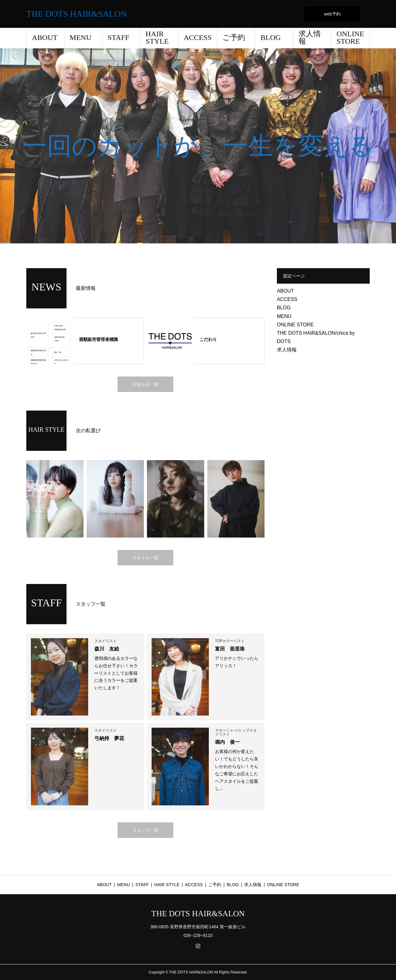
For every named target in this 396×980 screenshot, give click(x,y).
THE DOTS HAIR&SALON (77, 14)
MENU (81, 37)
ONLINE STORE (350, 37)
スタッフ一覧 (145, 830)
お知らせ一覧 (145, 384)
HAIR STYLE (157, 37)
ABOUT (45, 37)
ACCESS (198, 37)
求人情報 (310, 37)
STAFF (118, 37)
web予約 (332, 14)
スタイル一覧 (145, 558)
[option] (198, 146)
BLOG (271, 37)
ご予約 (234, 37)
